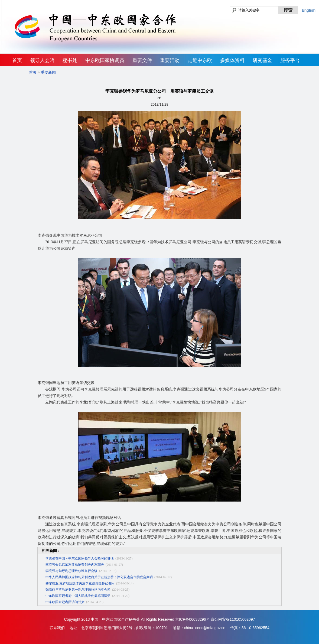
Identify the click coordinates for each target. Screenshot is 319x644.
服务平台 (290, 60)
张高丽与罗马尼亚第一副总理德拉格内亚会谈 (78, 590)
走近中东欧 (200, 60)
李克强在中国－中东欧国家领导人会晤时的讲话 (80, 558)
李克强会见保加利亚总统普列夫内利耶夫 (75, 565)
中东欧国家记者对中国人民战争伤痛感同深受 (78, 596)
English (309, 10)
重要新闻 (48, 72)
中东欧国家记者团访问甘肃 (65, 602)
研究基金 (262, 60)
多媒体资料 (232, 60)
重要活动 (170, 60)
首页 (17, 60)
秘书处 (70, 60)
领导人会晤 (42, 60)
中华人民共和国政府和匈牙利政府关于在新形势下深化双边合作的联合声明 (99, 577)
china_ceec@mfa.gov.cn (205, 628)
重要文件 (142, 60)
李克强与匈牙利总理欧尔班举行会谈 (71, 571)
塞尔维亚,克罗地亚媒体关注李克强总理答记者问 (80, 583)
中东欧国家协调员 (105, 60)
